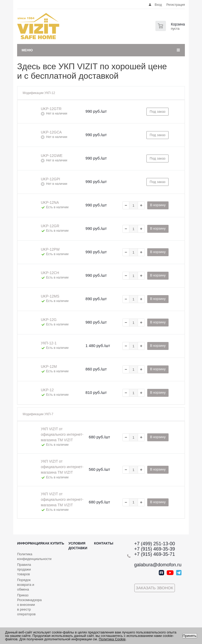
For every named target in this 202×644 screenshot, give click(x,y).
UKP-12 (47, 390)
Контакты (104, 543)
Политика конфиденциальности (34, 556)
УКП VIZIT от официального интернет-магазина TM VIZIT (62, 434)
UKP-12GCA (51, 132)
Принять (190, 636)
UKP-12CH (50, 273)
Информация (30, 543)
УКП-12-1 (49, 343)
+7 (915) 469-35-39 (155, 549)
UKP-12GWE (52, 156)
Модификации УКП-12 (39, 93)
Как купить (53, 543)
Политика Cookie (112, 639)
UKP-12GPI (50, 179)
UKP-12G (49, 320)
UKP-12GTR (51, 109)
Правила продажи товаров (24, 569)
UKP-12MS (50, 296)
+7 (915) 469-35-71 (155, 554)
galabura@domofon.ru (158, 565)
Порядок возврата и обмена (26, 585)
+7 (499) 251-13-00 (155, 544)
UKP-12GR (50, 226)
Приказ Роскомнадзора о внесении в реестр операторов (29, 605)
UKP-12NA (50, 202)
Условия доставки (78, 546)
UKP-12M (49, 366)
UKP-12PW (50, 249)
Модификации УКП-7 (38, 414)
